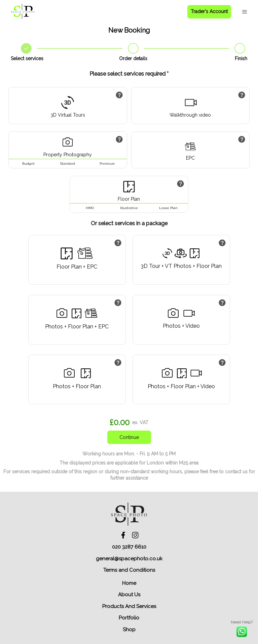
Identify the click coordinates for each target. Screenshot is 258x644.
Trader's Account (209, 11)
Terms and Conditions (129, 570)
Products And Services (129, 606)
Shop (129, 630)
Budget (28, 164)
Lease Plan (168, 208)
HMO (90, 208)
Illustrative (129, 208)
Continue (129, 437)
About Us (129, 595)
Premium (107, 164)
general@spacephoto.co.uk (129, 559)
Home (129, 583)
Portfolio (129, 618)
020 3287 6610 (129, 547)
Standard (68, 164)
